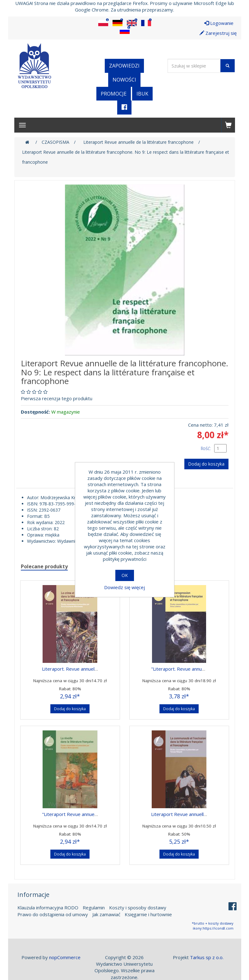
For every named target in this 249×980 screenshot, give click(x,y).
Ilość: (206, 448)
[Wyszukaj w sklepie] (194, 66)
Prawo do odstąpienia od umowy (53, 913)
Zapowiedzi (124, 66)
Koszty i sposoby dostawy (138, 907)
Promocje (114, 94)
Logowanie (219, 23)
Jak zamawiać (106, 913)
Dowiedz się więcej (124, 587)
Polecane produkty (44, 565)
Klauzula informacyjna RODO (48, 907)
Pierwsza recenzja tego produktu (57, 398)
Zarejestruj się (218, 33)
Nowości (124, 80)
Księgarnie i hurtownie (148, 913)
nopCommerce (65, 956)
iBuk (142, 94)
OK (125, 575)
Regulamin (94, 907)
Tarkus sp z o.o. (207, 956)
